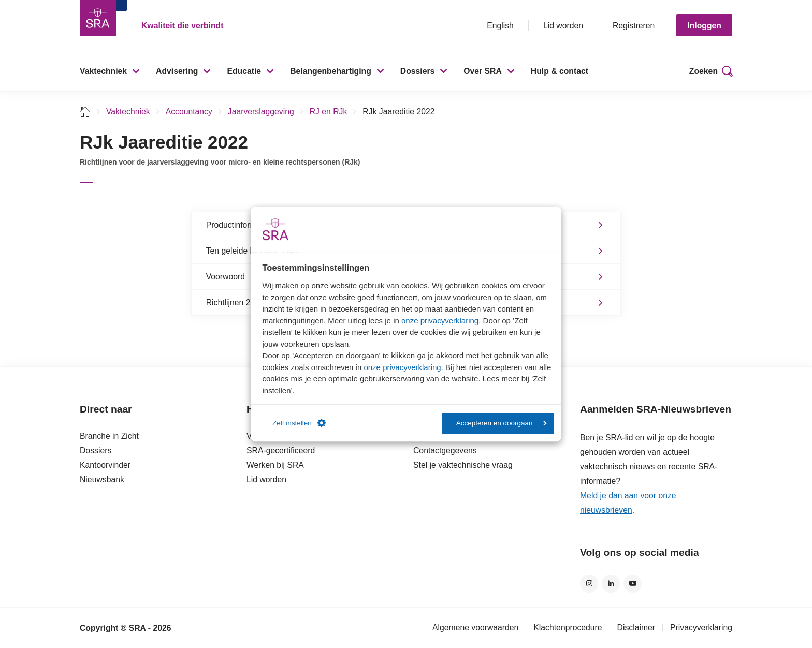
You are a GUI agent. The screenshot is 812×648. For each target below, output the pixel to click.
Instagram (589, 584)
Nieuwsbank (102, 480)
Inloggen (704, 26)
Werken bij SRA (275, 465)
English (500, 26)
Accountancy (189, 112)
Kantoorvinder (105, 465)
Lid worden (563, 26)
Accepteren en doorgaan (502, 423)
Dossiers (418, 71)
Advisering (177, 71)
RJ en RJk (329, 112)
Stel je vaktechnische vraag (463, 465)
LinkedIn (611, 584)
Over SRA (483, 71)
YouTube (633, 584)
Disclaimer (636, 628)
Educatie (244, 71)
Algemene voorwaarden (475, 628)
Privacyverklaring (701, 628)
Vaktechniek (103, 71)
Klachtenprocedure (568, 628)
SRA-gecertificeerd (281, 451)
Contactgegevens (445, 451)
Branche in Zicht (109, 436)
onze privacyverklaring (440, 321)
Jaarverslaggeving (261, 112)
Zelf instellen (299, 423)
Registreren (634, 26)
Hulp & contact (560, 71)
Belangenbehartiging (331, 71)
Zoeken (704, 71)
